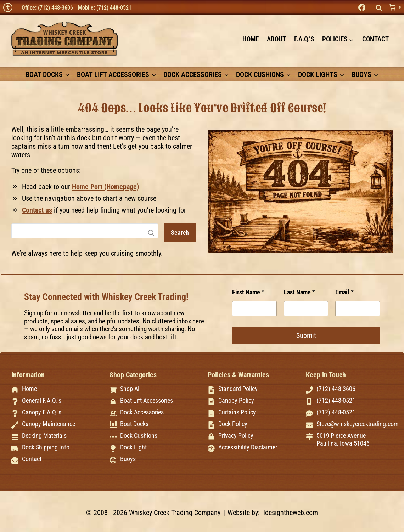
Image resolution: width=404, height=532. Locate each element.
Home (251, 39)
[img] (8, 7)
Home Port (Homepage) (105, 187)
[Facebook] (362, 7)
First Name (248, 290)
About (276, 39)
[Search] (83, 231)
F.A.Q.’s (304, 39)
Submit (306, 333)
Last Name (299, 290)
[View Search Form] (379, 8)
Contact (375, 39)
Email (344, 290)
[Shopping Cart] (396, 7)
